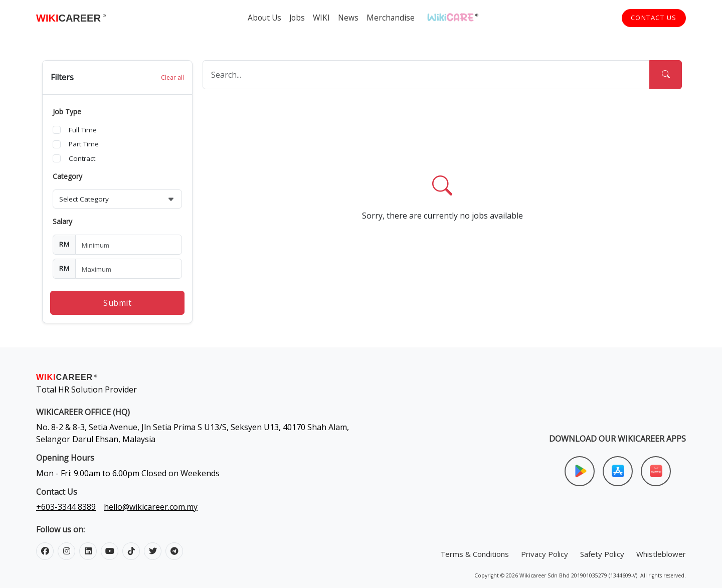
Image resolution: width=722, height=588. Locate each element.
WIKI (321, 18)
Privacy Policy (545, 554)
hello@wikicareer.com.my (151, 507)
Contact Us (654, 18)
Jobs (297, 18)
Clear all (172, 77)
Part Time (84, 144)
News (348, 18)
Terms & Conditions (475, 554)
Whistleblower (661, 554)
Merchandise (391, 18)
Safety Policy (602, 554)
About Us (264, 18)
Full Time (83, 130)
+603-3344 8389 (66, 507)
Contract (82, 158)
